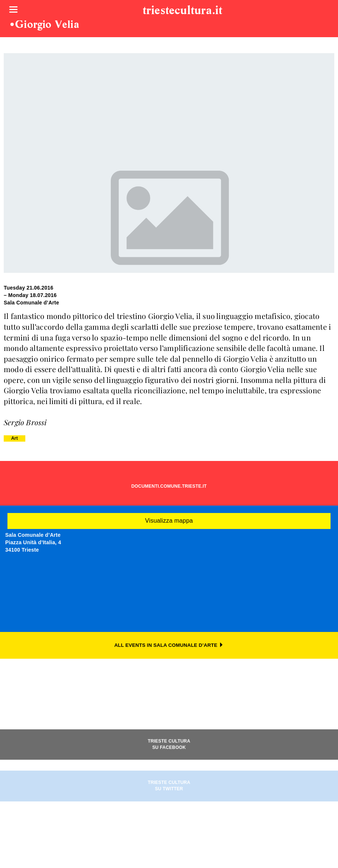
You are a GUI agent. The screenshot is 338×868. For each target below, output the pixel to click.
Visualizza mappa (169, 521)
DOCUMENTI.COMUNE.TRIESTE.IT (169, 486)
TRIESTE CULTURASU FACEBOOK (169, 761)
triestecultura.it (182, 11)
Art (15, 438)
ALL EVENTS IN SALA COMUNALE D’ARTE (169, 645)
